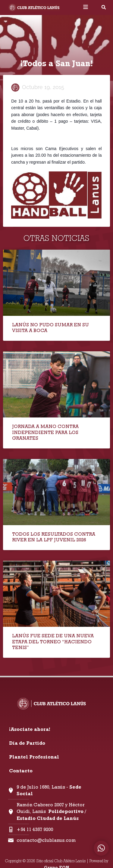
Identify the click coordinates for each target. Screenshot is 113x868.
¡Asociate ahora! (30, 729)
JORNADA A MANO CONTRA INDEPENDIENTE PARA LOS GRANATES (45, 432)
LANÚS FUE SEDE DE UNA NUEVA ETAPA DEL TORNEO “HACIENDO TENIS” (53, 641)
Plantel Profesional (34, 757)
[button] (104, 7)
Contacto (21, 771)
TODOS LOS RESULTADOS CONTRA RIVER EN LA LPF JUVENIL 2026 (54, 537)
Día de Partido (27, 743)
